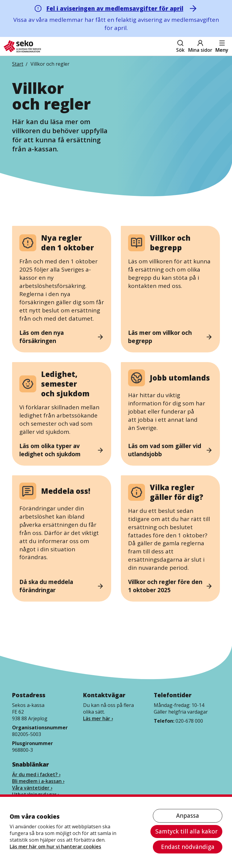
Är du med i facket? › (36, 774)
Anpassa (188, 816)
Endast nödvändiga (188, 847)
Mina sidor (200, 46)
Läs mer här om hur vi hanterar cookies (55, 847)
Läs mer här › (98, 718)
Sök (180, 46)
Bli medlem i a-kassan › (38, 781)
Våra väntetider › (32, 788)
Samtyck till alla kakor (186, 831)
